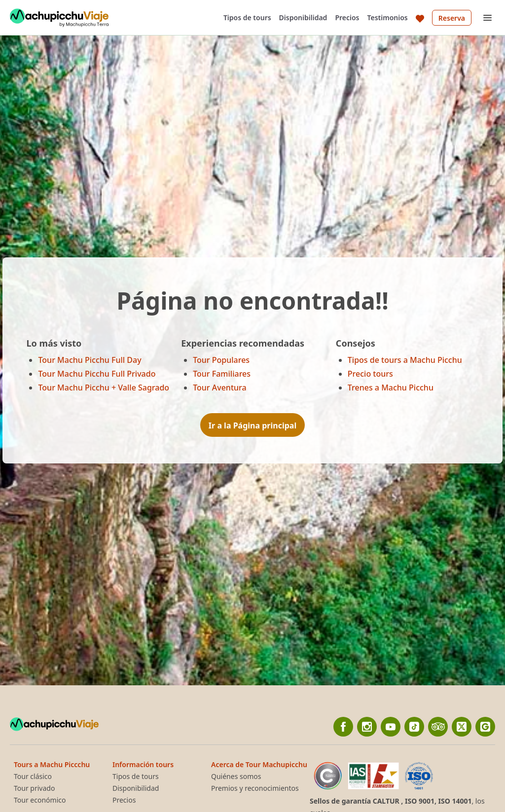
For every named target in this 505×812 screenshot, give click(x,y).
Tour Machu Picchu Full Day (90, 360)
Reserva (452, 18)
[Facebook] (343, 727)
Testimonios (388, 18)
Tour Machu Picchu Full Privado (97, 374)
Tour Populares (221, 360)
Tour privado (34, 788)
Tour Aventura (220, 388)
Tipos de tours (247, 18)
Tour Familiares (222, 374)
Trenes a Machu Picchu (391, 388)
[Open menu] (487, 18)
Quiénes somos (236, 777)
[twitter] (462, 727)
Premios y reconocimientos (255, 788)
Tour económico (40, 800)
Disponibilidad (303, 18)
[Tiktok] (414, 727)
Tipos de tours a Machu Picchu (405, 360)
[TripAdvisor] (438, 727)
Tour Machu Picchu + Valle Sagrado (104, 388)
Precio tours (370, 374)
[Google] (485, 727)
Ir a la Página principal (252, 425)
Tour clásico (33, 777)
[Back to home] (59, 18)
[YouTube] (391, 727)
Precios (347, 18)
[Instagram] (367, 727)
